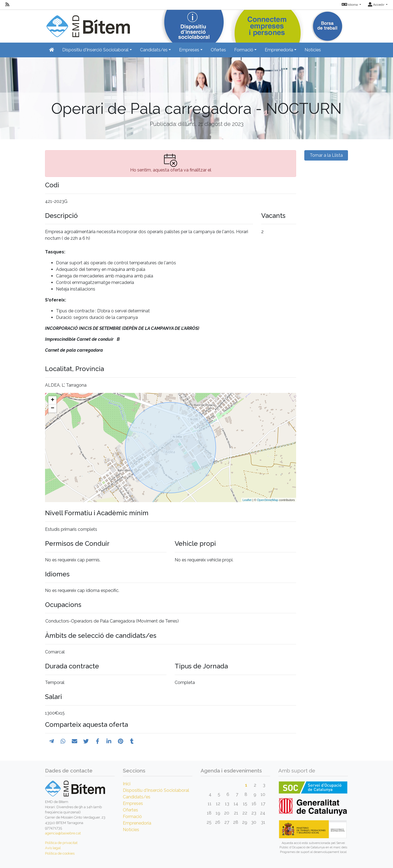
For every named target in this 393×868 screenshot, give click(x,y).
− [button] (53, 408)
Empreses (133, 803)
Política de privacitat (61, 843)
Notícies (313, 50)
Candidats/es (137, 797)
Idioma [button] (350, 5)
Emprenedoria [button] (279, 50)
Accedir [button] (376, 5)
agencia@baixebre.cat (63, 833)
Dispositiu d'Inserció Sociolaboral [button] (95, 50)
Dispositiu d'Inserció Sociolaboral (156, 790)
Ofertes (218, 50)
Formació (132, 817)
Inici (127, 784)
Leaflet (247, 500)
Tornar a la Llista (326, 155)
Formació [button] (244, 50)
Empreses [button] (189, 50)
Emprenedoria (137, 823)
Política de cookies (60, 853)
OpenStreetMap (268, 500)
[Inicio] (87, 23)
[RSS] (7, 5)
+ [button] (53, 400)
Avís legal (53, 848)
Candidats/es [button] (154, 50)
